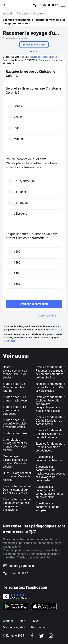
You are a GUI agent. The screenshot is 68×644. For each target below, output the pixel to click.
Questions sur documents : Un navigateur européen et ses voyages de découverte (50, 474)
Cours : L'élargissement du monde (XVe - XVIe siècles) (15, 372)
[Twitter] (41, 636)
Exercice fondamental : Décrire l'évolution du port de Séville (50, 421)
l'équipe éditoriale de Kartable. (44, 57)
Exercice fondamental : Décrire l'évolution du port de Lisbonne (50, 434)
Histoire (38, 14)
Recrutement (39, 627)
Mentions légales (14, 627)
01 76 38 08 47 (48, 5)
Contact (8, 621)
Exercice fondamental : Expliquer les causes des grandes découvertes (17, 505)
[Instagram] (51, 636)
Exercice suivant (48, 315)
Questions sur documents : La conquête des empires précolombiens (50, 492)
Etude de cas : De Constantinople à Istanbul (14, 387)
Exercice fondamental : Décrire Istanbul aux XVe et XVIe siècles (17, 490)
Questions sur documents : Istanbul (49, 459)
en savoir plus (56, 330)
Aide (22, 621)
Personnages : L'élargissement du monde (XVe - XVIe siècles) (15, 461)
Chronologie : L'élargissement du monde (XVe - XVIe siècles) (15, 445)
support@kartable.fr (21, 566)
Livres (35, 621)
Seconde (23, 14)
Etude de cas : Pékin (16, 433)
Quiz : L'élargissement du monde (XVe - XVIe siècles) (17, 476)
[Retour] (7, 5)
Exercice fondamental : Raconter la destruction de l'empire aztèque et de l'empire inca (50, 372)
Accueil (8, 14)
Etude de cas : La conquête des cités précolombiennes (15, 424)
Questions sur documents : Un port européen (48, 507)
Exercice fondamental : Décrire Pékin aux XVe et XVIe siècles (50, 387)
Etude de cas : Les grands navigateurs (15, 399)
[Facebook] (32, 636)
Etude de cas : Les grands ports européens (14, 410)
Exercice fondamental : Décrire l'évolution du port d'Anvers (50, 447)
